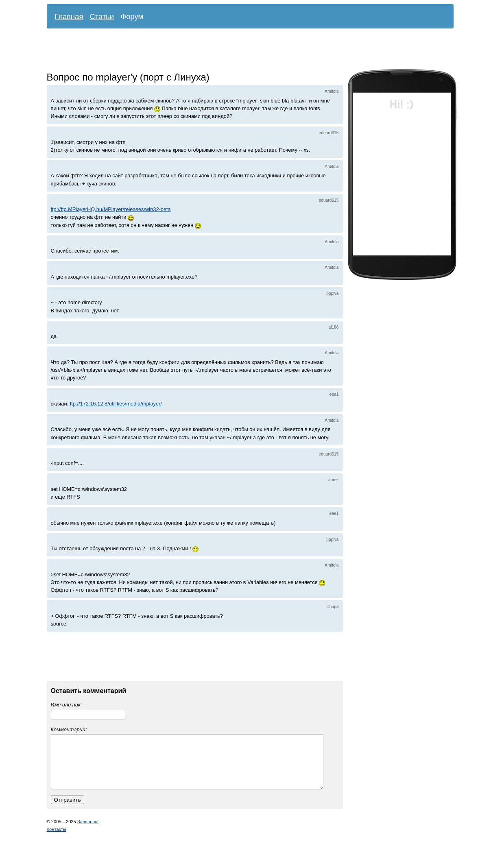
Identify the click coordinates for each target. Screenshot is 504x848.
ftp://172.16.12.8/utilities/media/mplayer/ (116, 404)
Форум (132, 16)
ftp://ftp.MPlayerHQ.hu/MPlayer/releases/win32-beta (111, 209)
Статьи (102, 16)
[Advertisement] (244, 51)
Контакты (57, 839)
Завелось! (88, 831)
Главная (69, 16)
